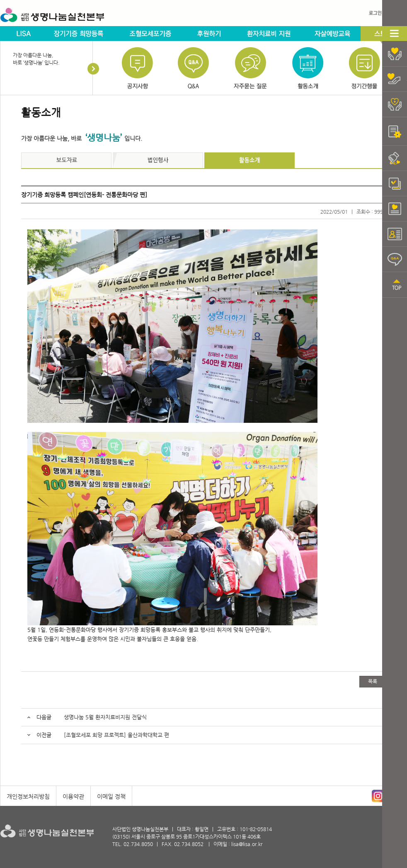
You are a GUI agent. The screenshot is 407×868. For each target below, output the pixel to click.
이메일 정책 (111, 796)
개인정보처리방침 (28, 796)
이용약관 (73, 796)
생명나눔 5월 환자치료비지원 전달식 (105, 717)
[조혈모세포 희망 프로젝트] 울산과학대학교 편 (116, 735)
